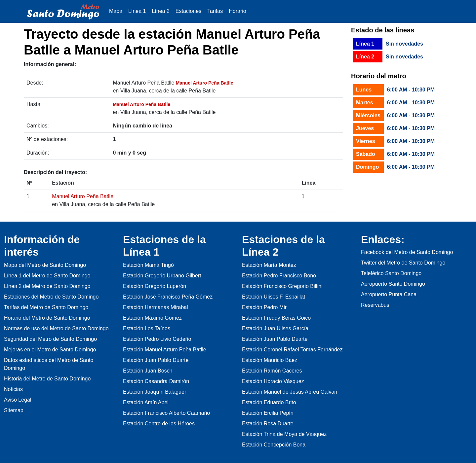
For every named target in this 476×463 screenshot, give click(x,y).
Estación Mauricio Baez (270, 360)
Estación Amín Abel (146, 402)
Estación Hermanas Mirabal (156, 307)
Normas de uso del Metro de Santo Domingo (56, 328)
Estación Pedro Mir (264, 307)
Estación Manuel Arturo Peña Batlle (165, 350)
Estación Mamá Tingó (148, 265)
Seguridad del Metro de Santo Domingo (50, 339)
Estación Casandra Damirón (156, 381)
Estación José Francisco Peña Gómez (168, 297)
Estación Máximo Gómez (152, 318)
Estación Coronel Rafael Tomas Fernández (292, 350)
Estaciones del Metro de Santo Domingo (51, 297)
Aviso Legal (18, 400)
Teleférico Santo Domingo (391, 273)
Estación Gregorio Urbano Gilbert (162, 276)
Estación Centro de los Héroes (159, 424)
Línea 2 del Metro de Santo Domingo (47, 286)
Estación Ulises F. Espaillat (274, 297)
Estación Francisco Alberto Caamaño (166, 413)
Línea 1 (137, 11)
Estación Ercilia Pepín (268, 413)
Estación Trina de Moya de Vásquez (284, 434)
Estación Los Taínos (147, 328)
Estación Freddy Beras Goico (276, 318)
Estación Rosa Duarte (268, 424)
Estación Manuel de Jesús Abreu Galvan (290, 392)
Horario (237, 11)
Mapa (116, 11)
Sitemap (14, 410)
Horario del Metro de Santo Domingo (47, 318)
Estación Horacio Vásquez (273, 381)
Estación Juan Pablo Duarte (156, 360)
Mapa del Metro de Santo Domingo (45, 265)
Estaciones (188, 11)
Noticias (13, 389)
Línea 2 (160, 11)
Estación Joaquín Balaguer (155, 392)
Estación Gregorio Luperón (155, 286)
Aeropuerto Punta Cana (389, 294)
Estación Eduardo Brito (269, 402)
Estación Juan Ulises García (275, 328)
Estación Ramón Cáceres (272, 371)
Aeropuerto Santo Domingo (393, 284)
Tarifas (215, 11)
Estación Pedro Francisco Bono (279, 276)
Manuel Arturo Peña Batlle (83, 196)
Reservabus (375, 305)
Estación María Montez (269, 265)
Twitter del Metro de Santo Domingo (403, 263)
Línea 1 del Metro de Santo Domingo (47, 276)
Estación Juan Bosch (148, 371)
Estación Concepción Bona (274, 445)
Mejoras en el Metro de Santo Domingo (50, 350)
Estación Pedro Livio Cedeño (157, 339)
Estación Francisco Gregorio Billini (282, 286)
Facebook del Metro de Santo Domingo (407, 252)
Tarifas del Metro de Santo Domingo (46, 307)
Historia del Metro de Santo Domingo (47, 379)
